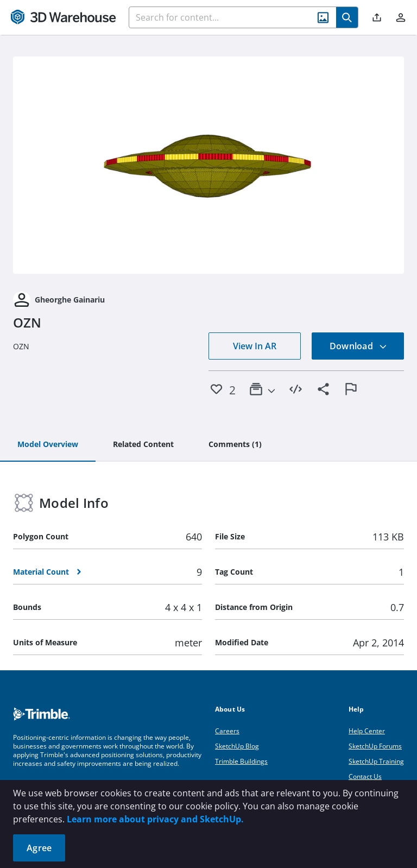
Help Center (367, 731)
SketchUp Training (376, 761)
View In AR (255, 346)
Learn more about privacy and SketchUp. (155, 819)
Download (358, 346)
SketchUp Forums (375, 746)
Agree (39, 848)
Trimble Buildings (241, 761)
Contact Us (365, 776)
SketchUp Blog (237, 746)
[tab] (48, 445)
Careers (227, 731)
